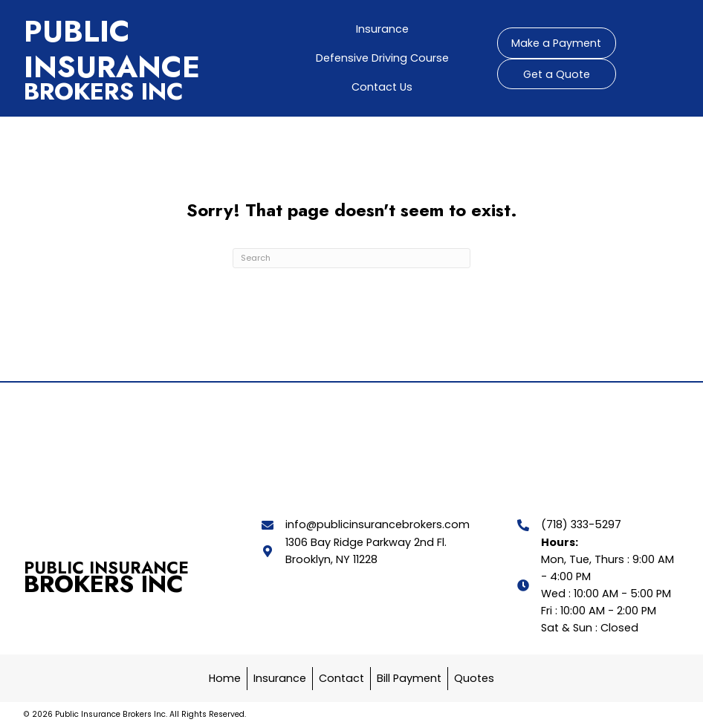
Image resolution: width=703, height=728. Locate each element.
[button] (557, 43)
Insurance (280, 678)
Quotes (474, 678)
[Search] (351, 258)
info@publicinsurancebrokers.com (378, 524)
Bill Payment (409, 678)
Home (225, 678)
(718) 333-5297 (581, 524)
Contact (341, 678)
